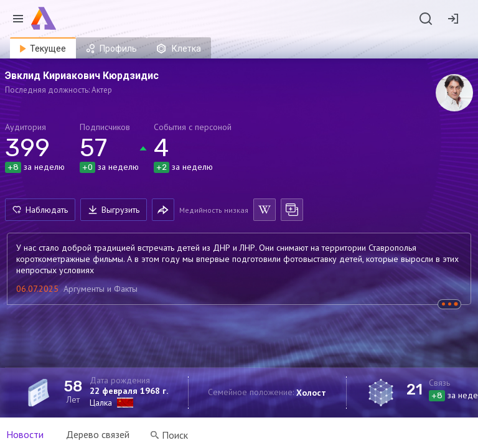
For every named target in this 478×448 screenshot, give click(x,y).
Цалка (101, 403)
